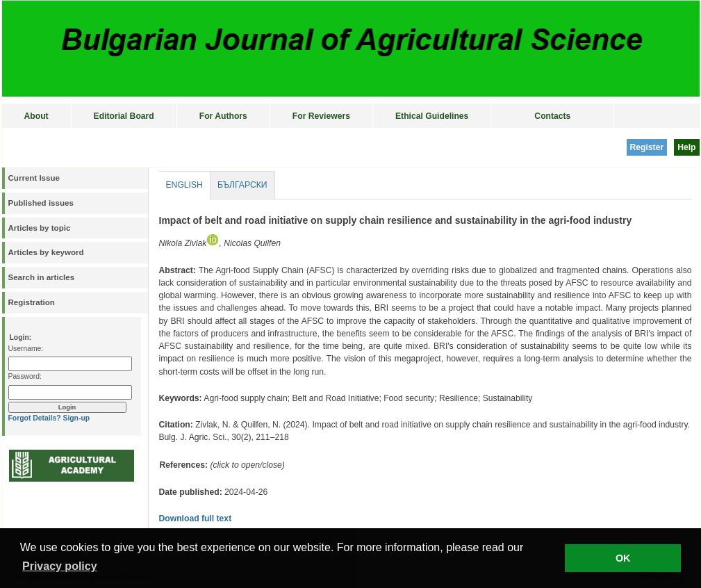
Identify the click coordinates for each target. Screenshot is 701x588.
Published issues (41, 203)
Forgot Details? (35, 418)
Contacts (552, 116)
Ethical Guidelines (432, 116)
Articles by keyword (46, 252)
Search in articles (42, 277)
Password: (25, 376)
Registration (32, 302)
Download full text (196, 518)
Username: (26, 349)
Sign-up (76, 418)
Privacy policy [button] (60, 566)
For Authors (223, 116)
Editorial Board (124, 116)
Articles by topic (40, 228)
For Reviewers (321, 116)
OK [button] (623, 558)
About (36, 116)
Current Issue (34, 178)
